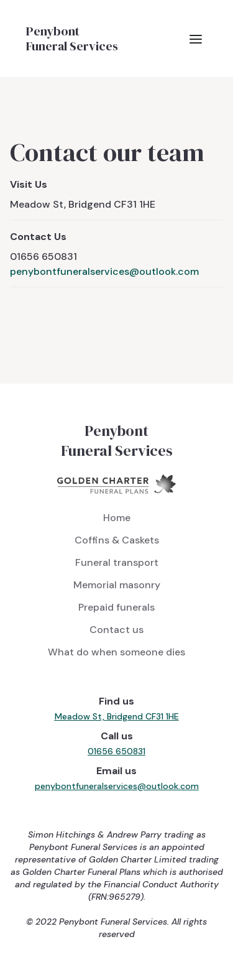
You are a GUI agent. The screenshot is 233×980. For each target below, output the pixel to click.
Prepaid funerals (116, 607)
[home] (69, 39)
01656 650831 (116, 751)
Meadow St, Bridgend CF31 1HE (117, 716)
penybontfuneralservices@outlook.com (104, 271)
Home (117, 518)
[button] (196, 39)
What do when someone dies (116, 652)
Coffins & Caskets (117, 540)
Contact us (116, 630)
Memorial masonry (117, 585)
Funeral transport (117, 562)
